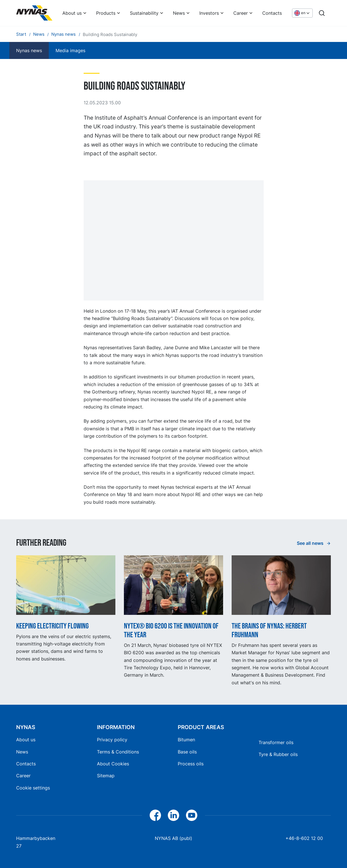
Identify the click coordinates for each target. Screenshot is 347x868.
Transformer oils (276, 742)
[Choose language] (302, 13)
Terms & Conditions (118, 752)
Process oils (191, 764)
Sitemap (106, 776)
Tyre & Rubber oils (278, 754)
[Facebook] (155, 815)
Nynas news (29, 50)
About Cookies (113, 764)
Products (106, 13)
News (179, 13)
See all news (311, 543)
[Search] (322, 13)
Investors (209, 13)
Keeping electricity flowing (52, 626)
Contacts (272, 13)
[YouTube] (192, 815)
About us (72, 13)
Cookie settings (33, 788)
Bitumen (186, 740)
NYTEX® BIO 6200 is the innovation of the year (171, 630)
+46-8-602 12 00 (304, 838)
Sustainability (144, 13)
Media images (70, 50)
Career (241, 13)
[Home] (34, 13)
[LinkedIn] (173, 815)
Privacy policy (112, 740)
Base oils (187, 752)
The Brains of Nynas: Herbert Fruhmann (269, 630)
